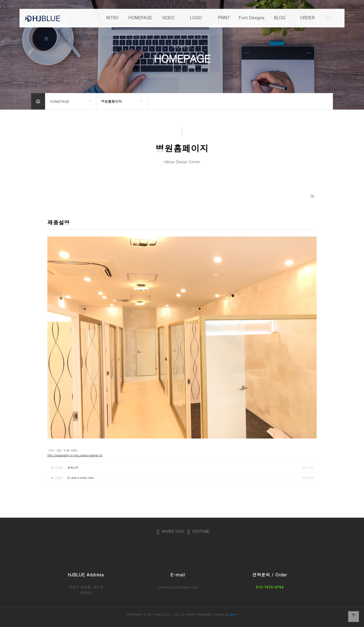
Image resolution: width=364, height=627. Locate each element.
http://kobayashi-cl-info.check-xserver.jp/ (75, 455)
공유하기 (322, 101)
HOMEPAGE (140, 18)
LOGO (196, 18)
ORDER (307, 18)
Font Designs (252, 18)
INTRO (112, 18)
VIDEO (168, 18)
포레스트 (73, 467)
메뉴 (329, 18)
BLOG (279, 18)
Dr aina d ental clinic (81, 478)
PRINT (224, 18)
